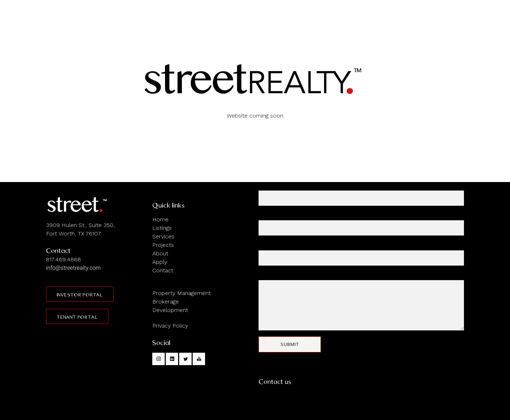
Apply (160, 262)
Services (163, 236)
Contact (163, 270)
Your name (361, 195)
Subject (361, 254)
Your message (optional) (361, 302)
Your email (361, 224)
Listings (162, 228)
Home (160, 219)
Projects (163, 245)
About (160, 253)
